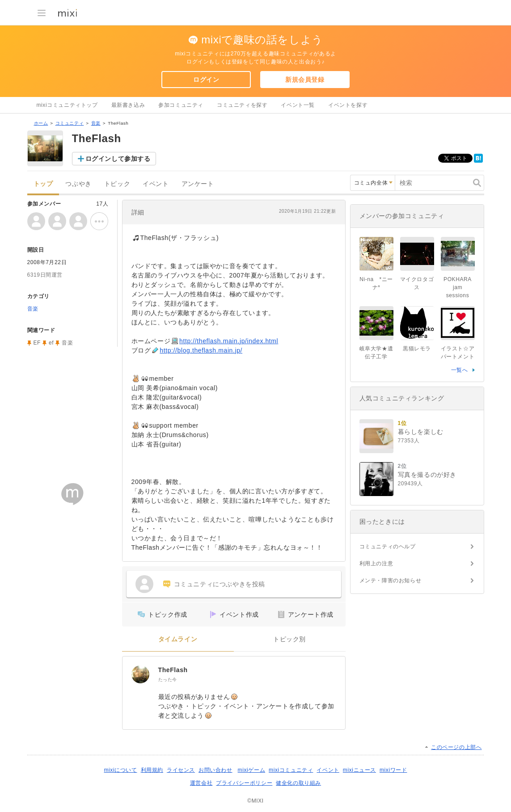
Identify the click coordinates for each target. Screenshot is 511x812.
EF (37, 343)
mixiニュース (359, 770)
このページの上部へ (456, 747)
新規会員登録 (305, 80)
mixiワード (393, 770)
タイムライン (178, 639)
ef (51, 343)
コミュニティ (70, 123)
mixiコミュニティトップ (67, 105)
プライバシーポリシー (244, 783)
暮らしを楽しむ (421, 432)
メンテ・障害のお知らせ (391, 581)
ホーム (41, 123)
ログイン (206, 80)
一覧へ (460, 370)
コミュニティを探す (242, 105)
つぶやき (78, 184)
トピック (117, 184)
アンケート (198, 184)
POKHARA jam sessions (458, 287)
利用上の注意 (376, 564)
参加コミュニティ (181, 105)
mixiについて (120, 770)
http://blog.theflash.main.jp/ (201, 350)
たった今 (168, 679)
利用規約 (152, 770)
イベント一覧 (298, 105)
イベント (156, 184)
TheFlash (173, 670)
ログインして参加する (118, 159)
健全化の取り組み (298, 783)
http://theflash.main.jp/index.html (229, 341)
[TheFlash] (140, 674)
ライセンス (181, 770)
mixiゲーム (252, 770)
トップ (43, 184)
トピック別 (289, 639)
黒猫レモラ (417, 349)
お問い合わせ (215, 770)
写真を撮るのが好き (427, 475)
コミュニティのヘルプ (388, 547)
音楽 (96, 123)
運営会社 (201, 783)
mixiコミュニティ (291, 770)
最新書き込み (128, 105)
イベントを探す (348, 105)
